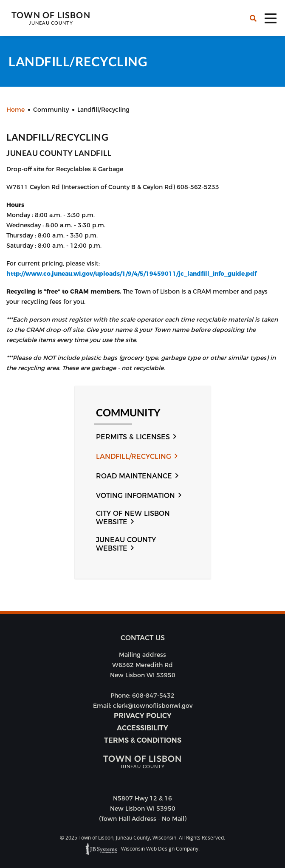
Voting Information (135, 496)
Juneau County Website (126, 544)
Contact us (143, 638)
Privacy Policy (143, 716)
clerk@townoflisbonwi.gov (153, 706)
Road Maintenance (134, 476)
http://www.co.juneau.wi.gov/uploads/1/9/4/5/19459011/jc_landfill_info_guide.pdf (131, 274)
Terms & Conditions (143, 740)
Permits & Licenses (133, 437)
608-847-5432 (153, 696)
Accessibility (142, 728)
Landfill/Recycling (134, 457)
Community (128, 413)
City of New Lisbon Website (133, 518)
